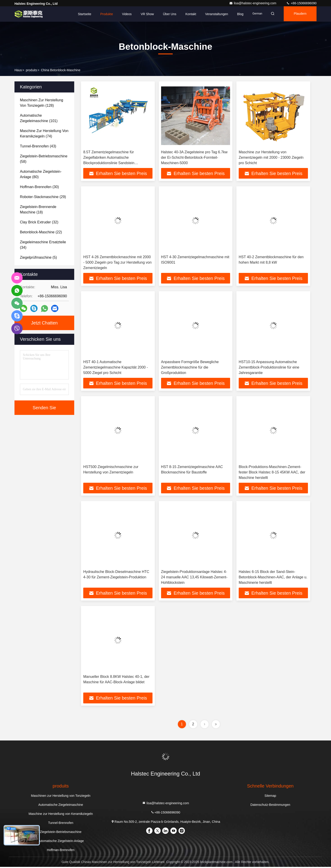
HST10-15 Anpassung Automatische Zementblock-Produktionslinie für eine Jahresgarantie (269, 368)
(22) (41, 232)
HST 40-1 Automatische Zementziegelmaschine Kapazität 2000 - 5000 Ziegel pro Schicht (116, 368)
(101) (39, 118)
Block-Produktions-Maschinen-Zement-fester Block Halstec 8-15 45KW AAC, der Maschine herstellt (272, 473)
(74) (44, 134)
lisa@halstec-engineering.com (253, 3)
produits (31, 70)
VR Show (144, 14)
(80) (41, 174)
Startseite (82, 14)
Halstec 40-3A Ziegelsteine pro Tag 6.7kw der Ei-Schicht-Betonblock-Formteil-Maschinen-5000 (194, 157)
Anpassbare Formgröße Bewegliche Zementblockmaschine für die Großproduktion (190, 368)
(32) (39, 222)
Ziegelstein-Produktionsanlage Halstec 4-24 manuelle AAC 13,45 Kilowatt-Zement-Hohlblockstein (194, 578)
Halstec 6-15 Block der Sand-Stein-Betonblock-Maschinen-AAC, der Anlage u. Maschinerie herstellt (273, 578)
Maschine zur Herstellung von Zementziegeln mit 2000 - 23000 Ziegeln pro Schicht (271, 157)
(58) (44, 159)
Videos (124, 14)
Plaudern (299, 14)
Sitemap (270, 797)
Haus (18, 70)
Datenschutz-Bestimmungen (270, 806)
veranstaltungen (214, 14)
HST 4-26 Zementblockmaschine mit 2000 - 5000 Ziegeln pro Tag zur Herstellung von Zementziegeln (117, 263)
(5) (38, 257)
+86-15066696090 (301, 3)
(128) (42, 103)
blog (238, 14)
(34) (43, 245)
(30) (39, 187)
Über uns (167, 14)
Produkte (104, 14)
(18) (38, 209)
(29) (43, 197)
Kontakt (188, 14)
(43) (38, 146)
